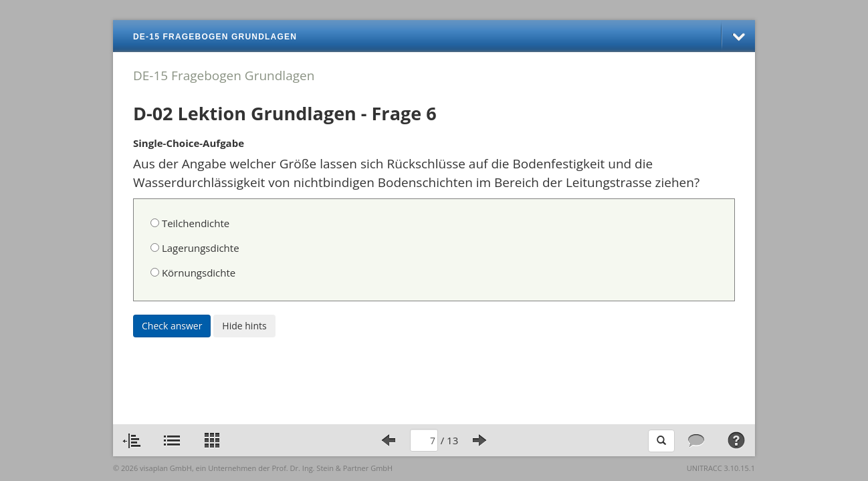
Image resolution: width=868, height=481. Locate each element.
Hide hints (244, 326)
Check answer (172, 326)
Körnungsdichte (193, 273)
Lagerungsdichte (195, 248)
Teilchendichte (190, 223)
